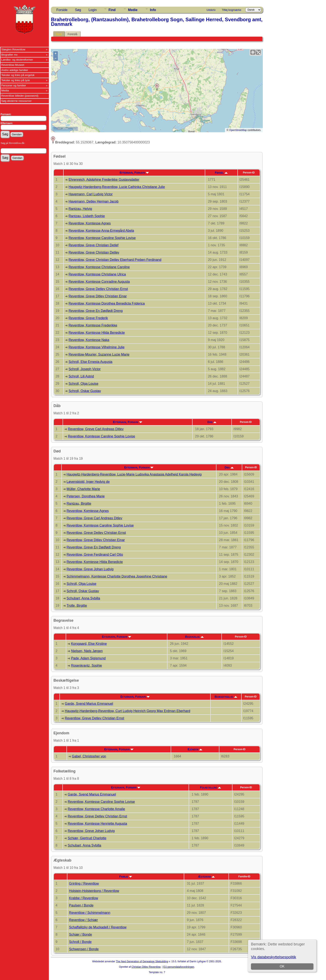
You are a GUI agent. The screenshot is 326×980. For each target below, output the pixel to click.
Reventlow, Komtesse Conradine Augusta (99, 282)
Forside (62, 10)
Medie (133, 10)
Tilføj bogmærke (232, 10)
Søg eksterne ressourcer (16, 101)
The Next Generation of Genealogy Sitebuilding (142, 961)
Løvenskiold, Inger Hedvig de (88, 482)
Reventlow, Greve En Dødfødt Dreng (96, 311)
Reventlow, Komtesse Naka (89, 340)
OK (282, 966)
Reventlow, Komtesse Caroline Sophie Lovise (102, 238)
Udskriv (211, 10)
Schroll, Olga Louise (83, 384)
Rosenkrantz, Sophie (87, 666)
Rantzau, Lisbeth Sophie (87, 216)
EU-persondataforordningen (179, 967)
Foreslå (72, 34)
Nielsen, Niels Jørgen (87, 651)
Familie (126, 877)
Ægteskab (206, 877)
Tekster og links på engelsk (18, 75)
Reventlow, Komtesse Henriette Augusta (98, 824)
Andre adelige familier (15, 70)
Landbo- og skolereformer (17, 60)
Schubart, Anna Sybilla (83, 598)
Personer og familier (14, 85)
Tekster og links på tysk (16, 80)
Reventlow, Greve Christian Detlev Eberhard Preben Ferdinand (115, 260)
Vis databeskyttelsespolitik (274, 957)
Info (153, 10)
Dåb (212, 422)
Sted (59, 34)
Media (5, 90)
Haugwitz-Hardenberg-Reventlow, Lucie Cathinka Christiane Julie (117, 187)
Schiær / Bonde (80, 935)
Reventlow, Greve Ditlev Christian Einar (98, 296)
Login (93, 10)
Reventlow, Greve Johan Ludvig (90, 569)
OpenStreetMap (238, 130)
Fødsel (221, 173)
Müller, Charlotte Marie (83, 489)
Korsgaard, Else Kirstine (89, 644)
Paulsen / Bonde (81, 905)
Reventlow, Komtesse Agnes (90, 223)
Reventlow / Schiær (83, 920)
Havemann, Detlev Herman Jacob (94, 201)
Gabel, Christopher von (89, 756)
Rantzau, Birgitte (79, 504)
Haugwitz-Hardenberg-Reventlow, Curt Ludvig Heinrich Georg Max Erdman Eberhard (128, 711)
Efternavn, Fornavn (134, 173)
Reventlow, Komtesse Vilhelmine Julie (97, 347)
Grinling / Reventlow (84, 883)
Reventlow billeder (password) (20, 96)
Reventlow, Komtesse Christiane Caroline (99, 267)
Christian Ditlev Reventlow (146, 967)
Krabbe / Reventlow (84, 898)
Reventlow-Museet (13, 65)
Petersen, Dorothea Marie (86, 496)
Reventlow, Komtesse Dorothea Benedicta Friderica (107, 303)
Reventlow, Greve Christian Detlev (94, 252)
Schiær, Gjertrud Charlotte (87, 838)
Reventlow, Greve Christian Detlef (94, 245)
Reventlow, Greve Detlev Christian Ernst (98, 289)
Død (229, 467)
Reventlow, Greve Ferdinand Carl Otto (95, 555)
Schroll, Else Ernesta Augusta (91, 362)
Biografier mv (9, 55)
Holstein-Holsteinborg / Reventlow (94, 891)
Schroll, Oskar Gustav (85, 391)
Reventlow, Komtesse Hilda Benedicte (97, 333)
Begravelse (194, 637)
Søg (78, 10)
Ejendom (195, 749)
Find (112, 10)
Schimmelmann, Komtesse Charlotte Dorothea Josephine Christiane (117, 576)
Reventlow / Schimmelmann (90, 913)
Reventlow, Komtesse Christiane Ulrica (97, 274)
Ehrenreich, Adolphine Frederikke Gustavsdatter (104, 180)
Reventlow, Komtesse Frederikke (93, 325)
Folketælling (211, 787)
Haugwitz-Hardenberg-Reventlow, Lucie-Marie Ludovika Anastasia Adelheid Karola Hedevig (134, 474)
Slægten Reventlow (13, 49)
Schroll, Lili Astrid (81, 376)
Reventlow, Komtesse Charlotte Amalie (96, 809)
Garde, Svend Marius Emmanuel (89, 704)
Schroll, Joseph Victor (85, 369)
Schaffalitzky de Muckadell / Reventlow (98, 927)
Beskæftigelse (226, 697)
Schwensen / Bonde (84, 949)
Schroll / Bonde (80, 942)
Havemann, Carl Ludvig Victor (91, 194)
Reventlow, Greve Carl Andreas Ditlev (96, 429)
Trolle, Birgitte (77, 606)
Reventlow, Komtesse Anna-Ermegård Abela (101, 231)
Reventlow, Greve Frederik (88, 318)
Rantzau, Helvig (80, 209)
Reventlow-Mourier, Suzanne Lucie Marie (99, 354)
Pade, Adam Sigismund (88, 658)
